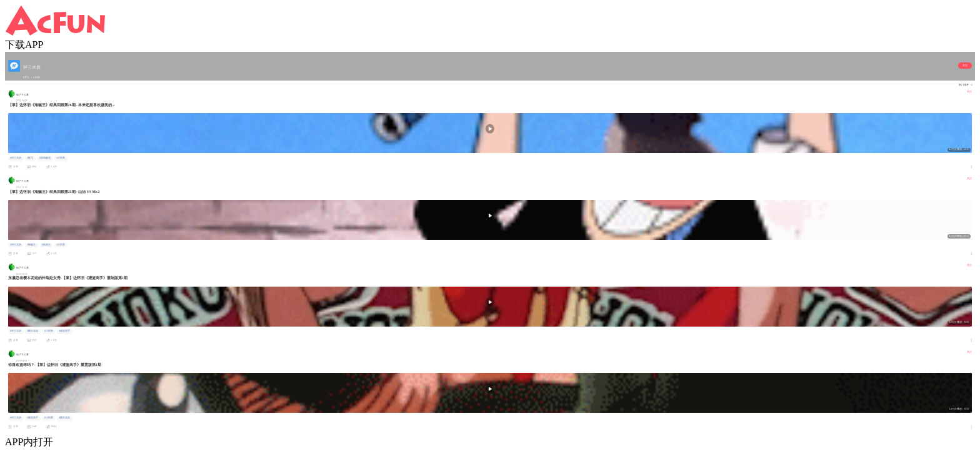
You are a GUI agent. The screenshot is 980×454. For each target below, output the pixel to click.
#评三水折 (16, 158)
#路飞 (30, 158)
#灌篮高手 (64, 331)
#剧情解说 (45, 158)
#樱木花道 (32, 331)
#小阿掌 (61, 158)
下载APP (24, 45)
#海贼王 (31, 245)
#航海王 (46, 245)
